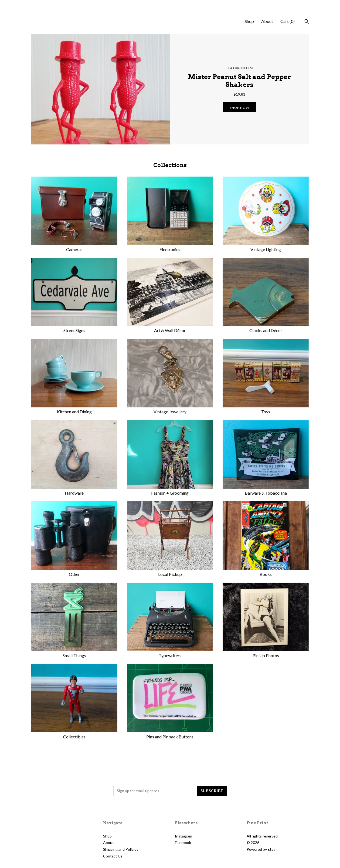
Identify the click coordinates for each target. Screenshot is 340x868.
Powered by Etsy (261, 849)
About (267, 21)
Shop (249, 21)
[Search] (307, 22)
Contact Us (113, 856)
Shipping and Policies (121, 849)
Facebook (183, 842)
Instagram (183, 836)
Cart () (288, 21)
